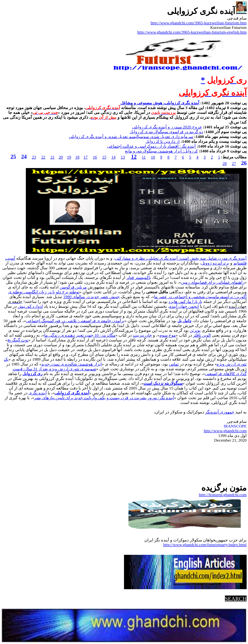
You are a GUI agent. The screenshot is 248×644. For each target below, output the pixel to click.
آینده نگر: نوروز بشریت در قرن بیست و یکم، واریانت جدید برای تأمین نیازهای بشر (104, 398)
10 (153, 157)
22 (43, 157)
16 (95, 157)
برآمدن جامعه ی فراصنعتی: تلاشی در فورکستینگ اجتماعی (75, 321)
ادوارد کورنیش (30, 306)
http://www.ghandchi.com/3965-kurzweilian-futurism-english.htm (192, 32)
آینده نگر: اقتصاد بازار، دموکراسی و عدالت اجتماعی (151, 146)
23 (34, 157)
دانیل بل (184, 321)
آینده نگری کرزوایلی (72, 393)
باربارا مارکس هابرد (185, 302)
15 (104, 157)
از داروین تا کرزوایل (163, 141)
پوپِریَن (195, 330)
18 (77, 157)
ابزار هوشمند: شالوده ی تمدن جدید (72, 364)
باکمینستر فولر (139, 277)
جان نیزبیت (142, 335)
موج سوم (168, 335)
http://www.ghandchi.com (225, 431)
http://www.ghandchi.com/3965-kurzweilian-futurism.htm (199, 23)
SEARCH (236, 599)
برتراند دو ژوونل (215, 263)
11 (144, 157)
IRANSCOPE (235, 426)
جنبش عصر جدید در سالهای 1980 (91, 297)
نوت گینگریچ (18, 340)
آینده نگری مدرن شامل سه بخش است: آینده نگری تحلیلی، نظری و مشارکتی (181, 258)
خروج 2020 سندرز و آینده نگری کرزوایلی (167, 127)
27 (234, 163)
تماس (174, 364)
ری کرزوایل (32, 374)
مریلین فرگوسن (73, 287)
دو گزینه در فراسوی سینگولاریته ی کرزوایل (166, 132)
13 (123, 157)
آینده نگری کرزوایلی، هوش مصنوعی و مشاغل (160, 103)
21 (53, 157)
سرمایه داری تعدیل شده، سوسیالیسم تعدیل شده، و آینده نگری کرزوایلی (131, 137)
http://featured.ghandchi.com (223, 495)
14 (113, 157)
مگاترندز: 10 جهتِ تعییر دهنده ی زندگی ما (80, 335)
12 (134, 157)
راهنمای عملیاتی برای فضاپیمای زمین (213, 282)
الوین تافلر (202, 335)
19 (69, 157)
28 (225, 163)
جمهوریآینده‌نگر (220, 412)
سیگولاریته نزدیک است (163, 383)
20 (61, 157)
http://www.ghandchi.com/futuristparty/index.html (205, 545)
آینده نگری (38, 393)
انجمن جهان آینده (184, 306)
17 (86, 157)
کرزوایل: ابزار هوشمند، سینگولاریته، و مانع (161, 151)
